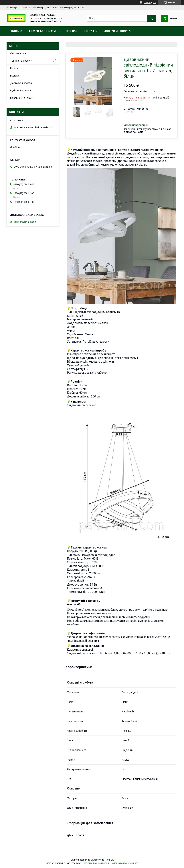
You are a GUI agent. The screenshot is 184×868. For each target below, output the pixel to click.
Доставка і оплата (117, 31)
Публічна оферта (20, 91)
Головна (16, 31)
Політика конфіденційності (124, 863)
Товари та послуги (42, 31)
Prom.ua (109, 860)
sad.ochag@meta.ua (25, 222)
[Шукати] (151, 18)
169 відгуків (150, 3)
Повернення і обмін (22, 98)
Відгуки (15, 76)
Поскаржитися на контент (96, 863)
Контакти (91, 31)
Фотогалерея (18, 53)
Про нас (72, 31)
